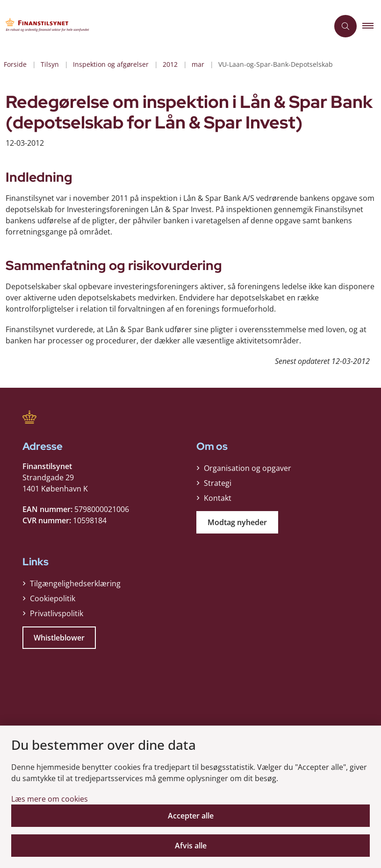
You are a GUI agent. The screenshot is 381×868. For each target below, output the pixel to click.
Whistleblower (59, 638)
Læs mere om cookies (50, 799)
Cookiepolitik (53, 598)
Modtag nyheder (237, 522)
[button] (372, 26)
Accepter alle (191, 816)
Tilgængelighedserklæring (75, 583)
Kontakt (218, 498)
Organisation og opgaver (248, 468)
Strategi (218, 483)
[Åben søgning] (345, 26)
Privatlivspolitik (57, 613)
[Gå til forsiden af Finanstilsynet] (161, 26)
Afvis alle (191, 846)
